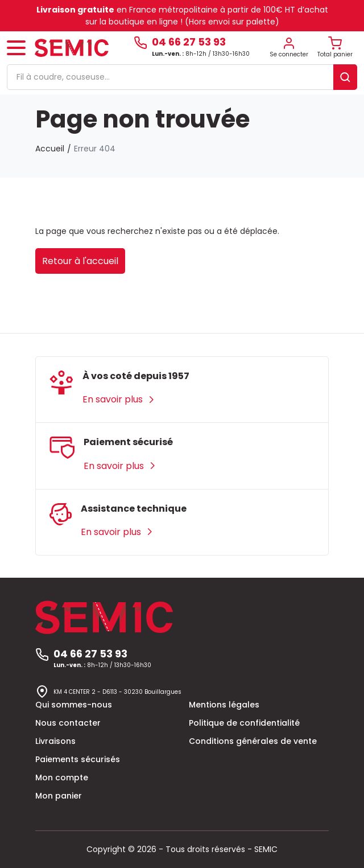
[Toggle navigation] (16, 48)
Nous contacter (68, 723)
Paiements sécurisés (78, 759)
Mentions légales (224, 705)
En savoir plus (119, 399)
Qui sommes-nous (74, 705)
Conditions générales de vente (253, 741)
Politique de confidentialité (244, 723)
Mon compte (62, 778)
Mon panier (59, 796)
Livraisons (55, 741)
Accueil (50, 149)
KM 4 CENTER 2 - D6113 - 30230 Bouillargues (117, 692)
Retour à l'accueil (80, 261)
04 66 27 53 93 (189, 42)
